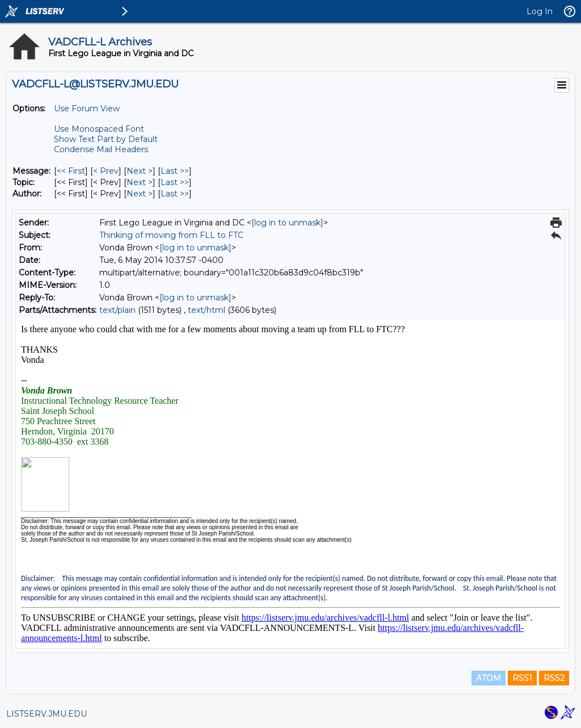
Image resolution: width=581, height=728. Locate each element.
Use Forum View (87, 108)
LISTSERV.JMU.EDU (47, 714)
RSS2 (554, 678)
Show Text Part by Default (106, 139)
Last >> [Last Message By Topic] (175, 182)
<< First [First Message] (71, 171)
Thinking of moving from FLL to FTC (171, 235)
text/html (207, 310)
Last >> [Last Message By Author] (175, 194)
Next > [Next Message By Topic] (140, 182)
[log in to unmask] (287, 223)
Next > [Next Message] (140, 171)
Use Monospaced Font (99, 129)
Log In (540, 11)
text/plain (117, 310)
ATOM (489, 678)
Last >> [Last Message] (175, 171)
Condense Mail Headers (101, 149)
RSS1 (522, 678)
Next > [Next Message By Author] (140, 194)
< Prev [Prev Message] (106, 171)
